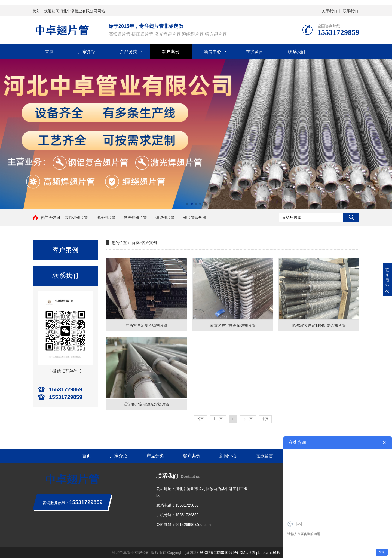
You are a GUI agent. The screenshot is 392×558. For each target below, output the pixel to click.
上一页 (218, 419)
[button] (187, 204)
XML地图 (247, 553)
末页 (265, 419)
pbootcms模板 (268, 553)
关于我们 (329, 11)
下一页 (248, 419)
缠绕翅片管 (165, 218)
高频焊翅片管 (76, 218)
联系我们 (350, 11)
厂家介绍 (87, 52)
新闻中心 (213, 52)
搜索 (351, 218)
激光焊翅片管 (135, 218)
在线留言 (255, 52)
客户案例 (171, 52)
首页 (136, 243)
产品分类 (129, 52)
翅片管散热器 (195, 218)
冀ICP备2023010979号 (219, 553)
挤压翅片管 (106, 218)
